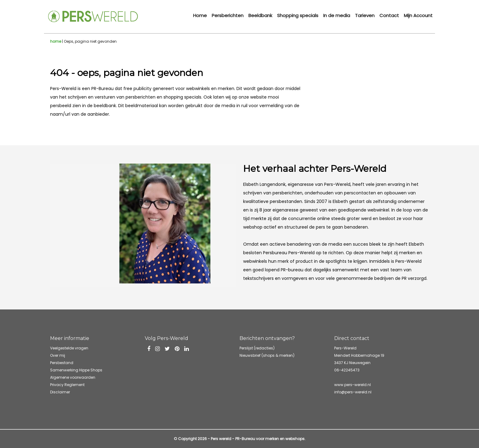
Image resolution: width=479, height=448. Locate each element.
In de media (337, 15)
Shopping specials (298, 15)
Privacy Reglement (67, 385)
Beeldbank (260, 15)
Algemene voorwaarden (73, 377)
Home (200, 15)
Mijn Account (418, 15)
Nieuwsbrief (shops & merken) (267, 355)
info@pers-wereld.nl (353, 392)
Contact (389, 15)
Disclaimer (60, 392)
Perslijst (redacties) (257, 348)
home (56, 41)
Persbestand (62, 363)
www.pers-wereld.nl (353, 385)
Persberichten (228, 15)
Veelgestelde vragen (69, 348)
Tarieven (365, 15)
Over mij (58, 355)
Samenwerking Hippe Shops (76, 370)
